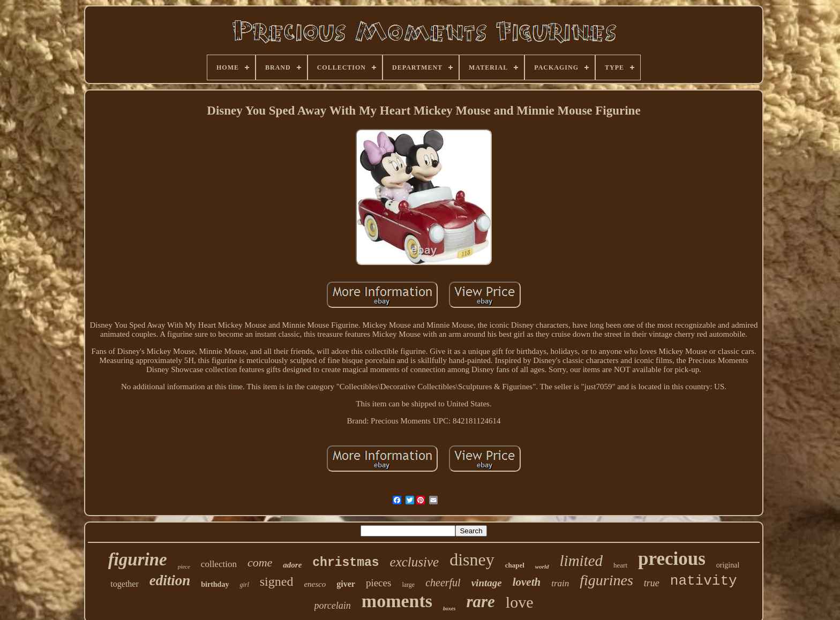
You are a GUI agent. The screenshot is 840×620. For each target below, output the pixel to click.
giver (346, 584)
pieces (378, 583)
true (652, 583)
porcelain (333, 606)
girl (244, 585)
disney (472, 559)
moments (397, 601)
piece (184, 566)
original (728, 565)
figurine (138, 559)
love (520, 602)
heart (620, 565)
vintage (487, 583)
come (260, 562)
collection (219, 564)
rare (480, 602)
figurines (606, 580)
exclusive (415, 562)
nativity (704, 581)
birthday (215, 584)
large (408, 585)
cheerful (443, 583)
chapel (515, 565)
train (560, 583)
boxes (449, 608)
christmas (346, 563)
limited (582, 561)
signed (277, 581)
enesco (315, 584)
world (542, 566)
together (124, 584)
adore (292, 565)
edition (170, 580)
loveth (527, 582)
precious (672, 559)
